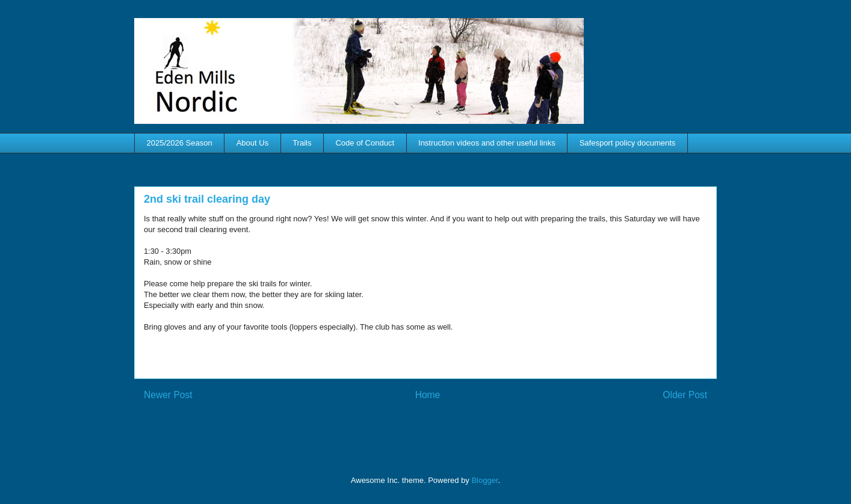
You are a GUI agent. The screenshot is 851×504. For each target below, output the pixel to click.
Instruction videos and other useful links (487, 143)
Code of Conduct (365, 143)
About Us (252, 143)
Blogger (484, 480)
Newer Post (168, 395)
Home (428, 395)
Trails (302, 143)
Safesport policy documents (628, 143)
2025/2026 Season (180, 143)
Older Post (685, 395)
